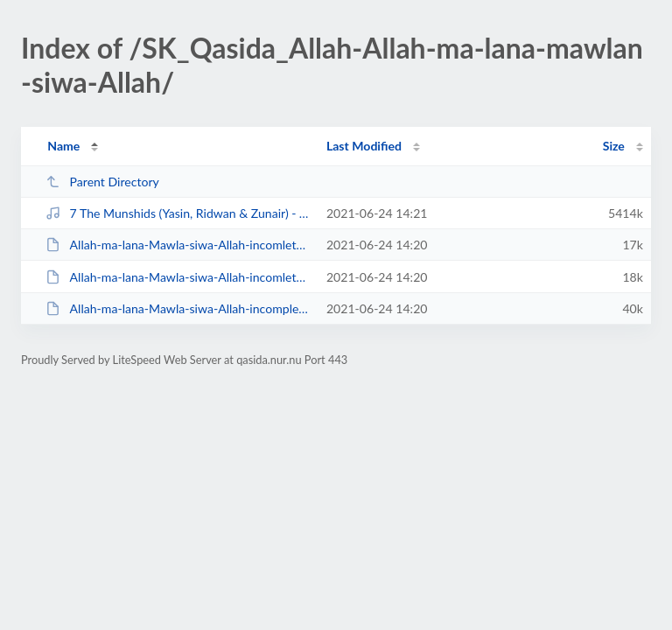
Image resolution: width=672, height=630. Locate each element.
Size (614, 146)
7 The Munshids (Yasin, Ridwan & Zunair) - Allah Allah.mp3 (178, 213)
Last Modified (364, 146)
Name (63, 146)
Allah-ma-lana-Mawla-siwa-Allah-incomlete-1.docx (178, 245)
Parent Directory (102, 182)
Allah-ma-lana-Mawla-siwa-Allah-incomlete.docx (178, 277)
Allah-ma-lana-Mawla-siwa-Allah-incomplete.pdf (178, 308)
